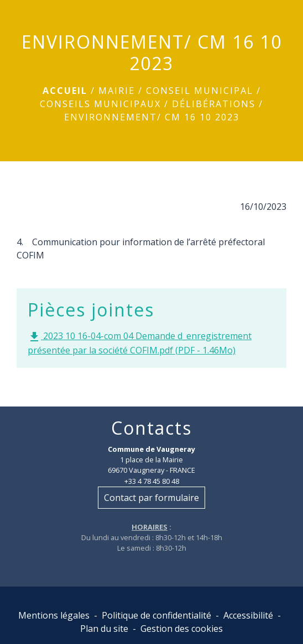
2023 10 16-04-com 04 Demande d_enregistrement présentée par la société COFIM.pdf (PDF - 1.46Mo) (140, 343)
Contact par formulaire (151, 498)
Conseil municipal (200, 91)
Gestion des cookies (182, 629)
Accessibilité (248, 615)
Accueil (65, 91)
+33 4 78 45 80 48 (152, 481)
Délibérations (214, 104)
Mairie (117, 91)
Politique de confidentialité (156, 615)
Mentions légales (54, 615)
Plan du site (104, 629)
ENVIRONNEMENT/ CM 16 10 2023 (152, 117)
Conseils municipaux (100, 104)
